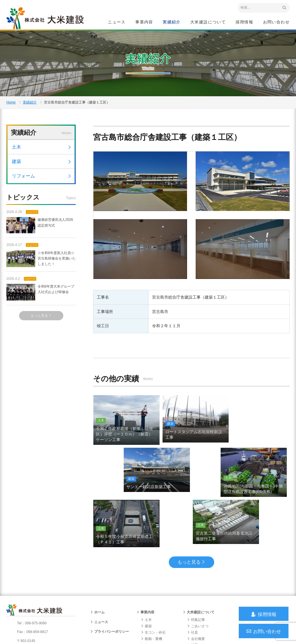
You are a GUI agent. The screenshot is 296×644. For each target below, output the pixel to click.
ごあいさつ (198, 580)
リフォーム (42, 181)
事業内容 (144, 22)
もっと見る (41, 321)
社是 (193, 586)
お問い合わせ (276, 22)
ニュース (117, 22)
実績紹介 (172, 22)
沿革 (193, 599)
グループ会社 (199, 612)
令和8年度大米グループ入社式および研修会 (40, 297)
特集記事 (196, 573)
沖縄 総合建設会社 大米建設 (47, 19)
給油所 (148, 606)
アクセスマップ (31, 606)
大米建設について (208, 22)
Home (11, 106)
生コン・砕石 (153, 586)
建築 (42, 166)
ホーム (97, 566)
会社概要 (196, 593)
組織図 (194, 606)
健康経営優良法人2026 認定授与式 (40, 230)
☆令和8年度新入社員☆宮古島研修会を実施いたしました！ (41, 264)
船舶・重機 (151, 593)
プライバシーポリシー (110, 585)
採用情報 (245, 22)
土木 (42, 152)
